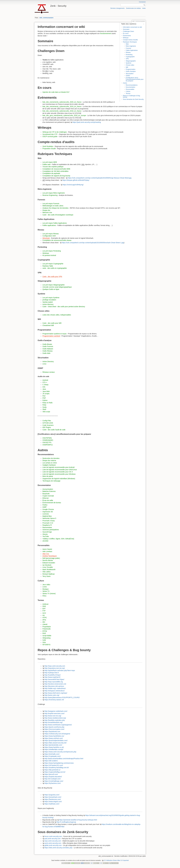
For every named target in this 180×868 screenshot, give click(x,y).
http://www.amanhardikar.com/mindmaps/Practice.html (64, 759)
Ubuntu (45, 534)
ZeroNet (45, 541)
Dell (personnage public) (51, 558)
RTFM (45, 631)
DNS (44, 606)
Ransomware (47, 527)
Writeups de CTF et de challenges (55, 132)
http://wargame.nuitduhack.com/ (56, 711)
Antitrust (45, 604)
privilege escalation (49, 300)
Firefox (45, 505)
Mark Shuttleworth (49, 570)
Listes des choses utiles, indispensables (57, 315)
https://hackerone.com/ (53, 799)
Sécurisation (130, 74)
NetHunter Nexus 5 (49, 518)
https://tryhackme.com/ (53, 783)
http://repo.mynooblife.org (54, 682)
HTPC (45, 618)
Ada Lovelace (47, 551)
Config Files (47, 421)
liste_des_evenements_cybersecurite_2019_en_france (62, 106)
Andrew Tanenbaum (50, 556)
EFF (44, 609)
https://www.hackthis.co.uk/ (54, 747)
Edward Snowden (49, 563)
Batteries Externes (49, 491)
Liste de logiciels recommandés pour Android (58, 467)
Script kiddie (47, 636)
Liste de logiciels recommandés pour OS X (58, 472)
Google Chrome (48, 509)
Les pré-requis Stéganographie (53, 285)
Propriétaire (47, 627)
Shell (44, 409)
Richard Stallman (49, 574)
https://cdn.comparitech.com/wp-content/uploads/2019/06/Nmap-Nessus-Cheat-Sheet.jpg (100, 178)
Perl (44, 396)
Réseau (128, 52)
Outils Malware (48, 349)
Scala (44, 407)
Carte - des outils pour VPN (52, 277)
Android (45, 380)
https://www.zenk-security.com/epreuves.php (60, 752)
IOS (44, 387)
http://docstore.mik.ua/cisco (54, 686)
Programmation (131, 69)
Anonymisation (48, 489)
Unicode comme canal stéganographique (57, 287)
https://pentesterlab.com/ (53, 745)
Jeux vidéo (46, 585)
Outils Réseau (48, 351)
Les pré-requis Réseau (51, 234)
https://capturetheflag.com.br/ (55, 772)
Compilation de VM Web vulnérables (55, 171)
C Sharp (45, 385)
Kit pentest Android (49, 255)
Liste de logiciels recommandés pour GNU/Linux (60, 470)
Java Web (46, 391)
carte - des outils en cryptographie (55, 268)
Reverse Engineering (50, 195)
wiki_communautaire (46, 18)
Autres (125, 83)
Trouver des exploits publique (53, 167)
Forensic (128, 48)
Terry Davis (46, 576)
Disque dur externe (49, 461)
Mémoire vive (47, 212)
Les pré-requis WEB (50, 162)
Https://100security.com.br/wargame (57, 734)
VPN (127, 59)
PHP (44, 398)
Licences (46, 514)
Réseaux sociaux (49, 372)
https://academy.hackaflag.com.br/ (57, 768)
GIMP (45, 507)
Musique (46, 589)
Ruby (44, 405)
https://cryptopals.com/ (53, 756)
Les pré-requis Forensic (51, 204)
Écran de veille (48, 500)
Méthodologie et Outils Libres (53, 206)
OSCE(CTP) (47, 442)
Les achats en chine (50, 463)
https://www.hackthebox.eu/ (54, 736)
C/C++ (45, 382)
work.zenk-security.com (53, 843)
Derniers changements (117, 8)
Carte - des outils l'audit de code (54, 430)
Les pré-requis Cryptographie (53, 264)
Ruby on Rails (47, 403)
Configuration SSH (49, 236)
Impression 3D (48, 512)
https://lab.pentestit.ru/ (52, 770)
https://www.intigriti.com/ (53, 802)
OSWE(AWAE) (48, 440)
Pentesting (129, 55)
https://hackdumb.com (52, 732)
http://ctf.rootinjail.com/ (53, 779)
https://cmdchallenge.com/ (54, 781)
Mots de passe (48, 476)
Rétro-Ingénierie (131, 46)
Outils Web (46, 353)
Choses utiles (130, 65)
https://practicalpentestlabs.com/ (56, 740)
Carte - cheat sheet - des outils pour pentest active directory (64, 307)
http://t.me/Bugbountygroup (66, 822)
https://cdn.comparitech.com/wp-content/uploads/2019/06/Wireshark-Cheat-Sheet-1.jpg (93, 243)
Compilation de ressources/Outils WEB (56, 169)
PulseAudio (47, 629)
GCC (44, 613)
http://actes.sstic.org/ (52, 695)
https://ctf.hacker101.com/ (54, 765)
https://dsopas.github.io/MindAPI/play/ (76, 180)
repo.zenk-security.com (53, 841)
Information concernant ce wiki (132, 27)
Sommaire (126, 29)
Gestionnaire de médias (133, 8)
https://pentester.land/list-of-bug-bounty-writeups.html (78, 820)
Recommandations (132, 85)
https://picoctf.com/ (51, 774)
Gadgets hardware (49, 465)
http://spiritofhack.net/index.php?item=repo (60, 670)
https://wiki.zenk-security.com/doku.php (58, 848)
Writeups (126, 38)
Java (44, 389)
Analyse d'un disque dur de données (55, 208)
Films (44, 596)
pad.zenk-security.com (53, 839)
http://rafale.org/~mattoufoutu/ (55, 688)
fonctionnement (106, 33)
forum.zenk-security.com (53, 836)
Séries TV (46, 591)
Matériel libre (47, 516)
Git (44, 615)
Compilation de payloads (51, 173)
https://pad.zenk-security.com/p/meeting (87, 122)
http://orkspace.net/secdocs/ (55, 691)
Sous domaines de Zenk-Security (133, 99)
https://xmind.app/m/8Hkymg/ (73, 185)
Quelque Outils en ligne (51, 289)
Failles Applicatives (132, 50)
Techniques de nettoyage (51, 481)
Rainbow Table (48, 266)
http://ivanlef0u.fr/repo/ (53, 675)
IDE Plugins (47, 427)
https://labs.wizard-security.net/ (56, 743)
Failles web (46, 164)
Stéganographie (131, 61)
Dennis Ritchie (48, 560)
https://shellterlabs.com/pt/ (54, 749)
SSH (44, 642)
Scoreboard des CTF (50, 134)
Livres (45, 587)
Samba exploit (48, 302)
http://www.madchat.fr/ (53, 677)
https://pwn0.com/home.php (54, 727)
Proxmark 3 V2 (48, 523)
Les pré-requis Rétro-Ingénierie (54, 193)
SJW (44, 640)
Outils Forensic (48, 346)
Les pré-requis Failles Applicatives (55, 223)
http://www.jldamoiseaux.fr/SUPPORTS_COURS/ (62, 697)
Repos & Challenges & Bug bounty (131, 96)
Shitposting (46, 638)
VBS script (46, 412)
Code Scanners (48, 425)
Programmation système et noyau (54, 334)
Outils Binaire (47, 344)
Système (128, 63)
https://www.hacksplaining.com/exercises (59, 763)
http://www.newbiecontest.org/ (55, 718)
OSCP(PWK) (47, 438)
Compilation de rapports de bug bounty (56, 176)
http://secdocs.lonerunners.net (55, 684)
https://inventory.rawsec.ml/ (54, 700)
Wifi (127, 67)
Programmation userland (51, 336)
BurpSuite (46, 494)
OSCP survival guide (50, 136)
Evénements (127, 36)
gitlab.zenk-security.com (53, 845)
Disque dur (46, 210)
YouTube (46, 536)
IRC (44, 622)
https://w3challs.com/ (52, 754)
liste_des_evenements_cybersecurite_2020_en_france (62, 102)
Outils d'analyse (131, 71)
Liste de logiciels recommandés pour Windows (59, 474)
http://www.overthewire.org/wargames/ (58, 725)
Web (127, 44)
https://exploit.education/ (53, 777)
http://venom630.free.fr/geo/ (54, 679)
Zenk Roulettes (48, 146)
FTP (44, 611)
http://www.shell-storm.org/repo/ (56, 693)
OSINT (128, 76)
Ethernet (46, 498)
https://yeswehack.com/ (53, 797)
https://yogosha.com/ (52, 795)
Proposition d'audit (49, 149)
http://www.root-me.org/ (53, 716)
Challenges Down (128, 31)
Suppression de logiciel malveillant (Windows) (59, 479)
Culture (128, 91)
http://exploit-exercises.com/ (55, 713)
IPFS (44, 620)
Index (144, 8)
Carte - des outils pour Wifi (52, 323)
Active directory (48, 304)
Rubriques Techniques (130, 42)
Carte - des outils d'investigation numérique (58, 215)
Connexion (142, 2)
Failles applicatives (49, 225)
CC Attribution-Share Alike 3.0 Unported (116, 860)
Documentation (130, 87)
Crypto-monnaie (48, 496)
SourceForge (47, 532)
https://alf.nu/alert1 (51, 761)
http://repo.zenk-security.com (55, 666)
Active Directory (48, 362)
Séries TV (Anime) (49, 594)
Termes (128, 93)
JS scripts (46, 394)
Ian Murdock (47, 565)
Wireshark (46, 238)
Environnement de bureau (52, 503)
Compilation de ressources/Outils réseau (57, 240)
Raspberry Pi (47, 525)
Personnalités (130, 89)
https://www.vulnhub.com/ (54, 738)
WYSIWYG (46, 645)
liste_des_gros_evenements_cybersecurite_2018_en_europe (64, 115)
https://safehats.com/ (52, 804)
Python (45, 400)
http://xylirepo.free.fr (52, 673)
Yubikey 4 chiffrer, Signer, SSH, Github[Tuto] (58, 539)
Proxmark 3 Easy (49, 521)
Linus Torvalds (48, 567)
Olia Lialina (46, 572)
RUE (44, 633)
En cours (126, 33)
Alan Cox (46, 554)
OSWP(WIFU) (48, 445)
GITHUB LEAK (48, 423)
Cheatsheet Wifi (48, 325)
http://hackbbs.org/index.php (55, 720)
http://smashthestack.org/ (53, 722)
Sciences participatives (51, 530)
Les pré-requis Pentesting (52, 251)
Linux (44, 364)
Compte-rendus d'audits (130, 40)
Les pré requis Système (51, 298)
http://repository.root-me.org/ (55, 668)
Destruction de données (51, 458)
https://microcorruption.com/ (54, 729)
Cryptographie (130, 57)
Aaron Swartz (47, 549)
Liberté (45, 624)
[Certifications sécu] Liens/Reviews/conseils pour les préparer (135, 79)
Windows (46, 253)
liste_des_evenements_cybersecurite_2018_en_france (62, 111)
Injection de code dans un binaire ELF (56, 92)
